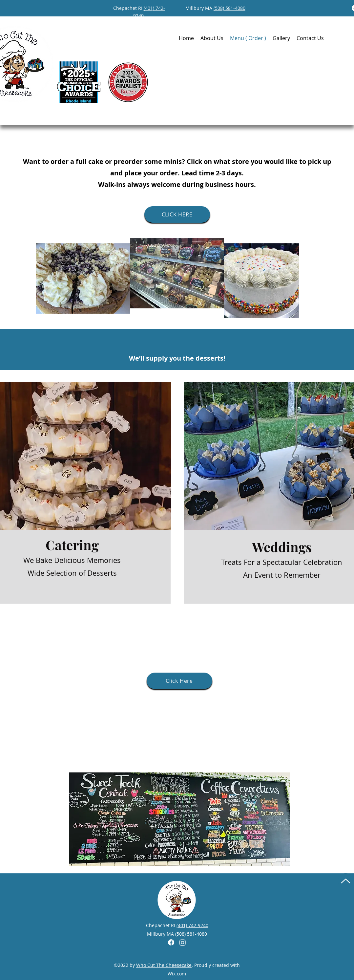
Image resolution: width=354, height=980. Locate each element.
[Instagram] (183, 942)
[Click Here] (179, 681)
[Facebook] (171, 942)
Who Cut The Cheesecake (164, 965)
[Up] (346, 881)
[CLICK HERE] (177, 214)
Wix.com (177, 974)
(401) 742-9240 (192, 925)
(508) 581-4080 (229, 8)
